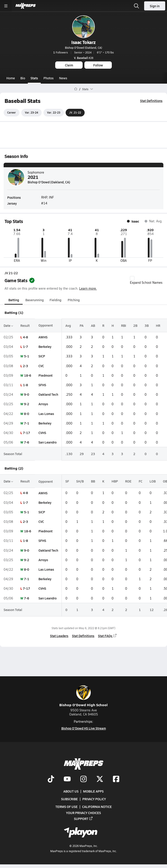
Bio (23, 78)
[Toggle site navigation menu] (6, 6)
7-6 (27, 442)
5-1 (27, 356)
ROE (128, 481)
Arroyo (43, 404)
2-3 (25, 366)
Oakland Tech (48, 394)
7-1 (27, 423)
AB (93, 325)
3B (147, 325)
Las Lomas (46, 414)
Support (83, 819)
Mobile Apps (93, 791)
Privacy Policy (94, 799)
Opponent (46, 325)
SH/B (80, 481)
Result (25, 325)
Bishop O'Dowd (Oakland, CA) (83, 48)
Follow (98, 65)
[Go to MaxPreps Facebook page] (116, 779)
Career (12, 113)
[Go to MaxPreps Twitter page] (100, 779)
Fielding (55, 300)
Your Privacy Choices (83, 812)
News (63, 78)
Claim (69, 65)
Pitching (74, 300)
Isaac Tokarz (83, 42)
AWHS (43, 337)
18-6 (28, 375)
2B (135, 325)
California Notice (97, 807)
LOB (153, 481)
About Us (71, 791)
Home (11, 78)
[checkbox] (132, 278)
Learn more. (88, 288)
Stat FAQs (107, 636)
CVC (41, 366)
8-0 (27, 414)
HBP (115, 481)
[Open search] (136, 6)
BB (93, 481)
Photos (49, 78)
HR (158, 325)
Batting (14, 300)
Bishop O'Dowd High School (83, 696)
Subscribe (69, 799)
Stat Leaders (59, 636)
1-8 (25, 385)
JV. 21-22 (75, 113)
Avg (68, 325)
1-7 (25, 347)
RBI (124, 325)
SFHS (42, 385)
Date (8, 325)
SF (67, 481)
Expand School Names (146, 280)
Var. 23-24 (31, 113)
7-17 (26, 433)
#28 (84, 58)
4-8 (25, 337)
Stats (34, 78)
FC (141, 481)
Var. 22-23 (54, 113)
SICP (42, 356)
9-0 (27, 394)
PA (82, 325)
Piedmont (45, 375)
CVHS (42, 433)
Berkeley (45, 347)
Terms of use (67, 807)
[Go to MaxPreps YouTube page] (67, 779)
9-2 (27, 404)
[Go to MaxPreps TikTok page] (51, 779)
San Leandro (48, 442)
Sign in (155, 6)
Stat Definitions (151, 101)
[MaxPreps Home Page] (76, 89)
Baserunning (35, 300)
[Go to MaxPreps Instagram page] (83, 779)
